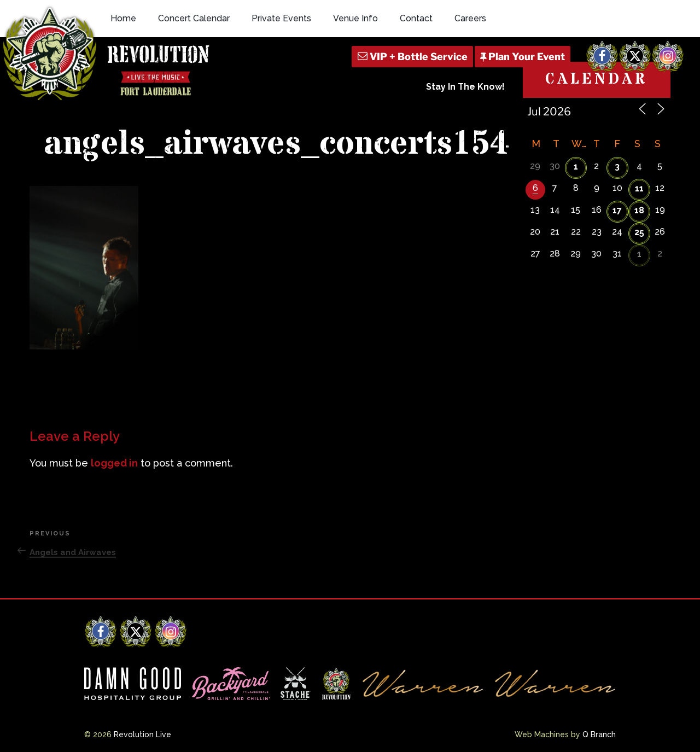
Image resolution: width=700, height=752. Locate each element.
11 (639, 188)
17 (617, 210)
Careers (470, 18)
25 (639, 232)
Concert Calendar (194, 18)
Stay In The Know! (465, 87)
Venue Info (355, 18)
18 (639, 210)
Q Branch (599, 734)
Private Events (281, 18)
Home (123, 18)
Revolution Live (142, 734)
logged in (114, 463)
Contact (416, 18)
